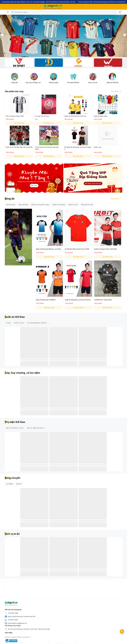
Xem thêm (116, 91)
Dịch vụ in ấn (93, 83)
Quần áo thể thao (112, 83)
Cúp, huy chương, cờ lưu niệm (36, 83)
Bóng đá (15, 83)
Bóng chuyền (54, 83)
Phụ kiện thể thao (73, 83)
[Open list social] (122, 631)
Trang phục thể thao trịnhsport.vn (20, 637)
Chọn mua (20, 123)
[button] (11, 205)
